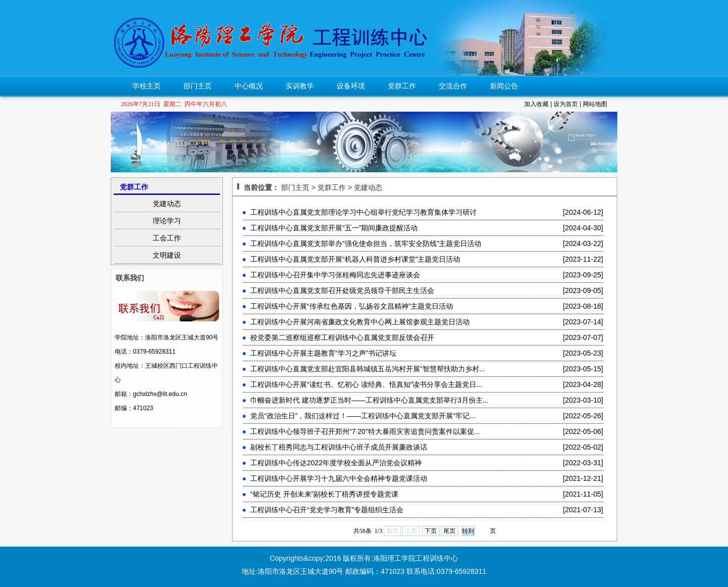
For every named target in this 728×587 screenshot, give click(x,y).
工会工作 (167, 238)
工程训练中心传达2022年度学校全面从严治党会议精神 (336, 463)
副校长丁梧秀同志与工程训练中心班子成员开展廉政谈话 (339, 447)
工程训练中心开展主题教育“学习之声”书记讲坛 (323, 353)
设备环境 (351, 86)
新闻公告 (504, 86)
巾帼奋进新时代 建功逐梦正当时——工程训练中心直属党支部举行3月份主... (369, 400)
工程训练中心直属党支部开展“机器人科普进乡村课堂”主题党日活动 (355, 259)
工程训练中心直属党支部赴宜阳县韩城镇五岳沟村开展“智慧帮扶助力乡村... (368, 369)
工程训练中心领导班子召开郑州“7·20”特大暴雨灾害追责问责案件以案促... (365, 431)
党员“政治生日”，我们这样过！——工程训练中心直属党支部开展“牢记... (363, 416)
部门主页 (198, 86)
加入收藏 (536, 104)
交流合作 (453, 86)
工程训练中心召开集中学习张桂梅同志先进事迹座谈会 (335, 275)
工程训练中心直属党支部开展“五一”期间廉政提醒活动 (334, 228)
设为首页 (566, 104)
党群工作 (402, 86)
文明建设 (167, 255)
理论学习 (167, 221)
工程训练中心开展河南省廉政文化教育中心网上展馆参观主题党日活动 (360, 322)
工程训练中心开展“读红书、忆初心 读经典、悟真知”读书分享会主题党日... (366, 384)
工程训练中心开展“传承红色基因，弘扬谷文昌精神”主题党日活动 (352, 306)
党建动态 (167, 204)
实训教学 (300, 86)
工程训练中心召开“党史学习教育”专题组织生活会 (327, 510)
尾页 (449, 531)
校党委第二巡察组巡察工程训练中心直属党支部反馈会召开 (342, 337)
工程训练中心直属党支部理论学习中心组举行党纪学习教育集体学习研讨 (363, 212)
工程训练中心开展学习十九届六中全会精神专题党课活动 (339, 478)
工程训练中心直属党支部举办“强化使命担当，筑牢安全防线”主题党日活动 (366, 243)
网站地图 (595, 104)
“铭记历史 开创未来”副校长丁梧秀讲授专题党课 (324, 494)
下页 (431, 531)
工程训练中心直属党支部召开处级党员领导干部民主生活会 (342, 290)
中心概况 (249, 86)
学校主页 (147, 86)
